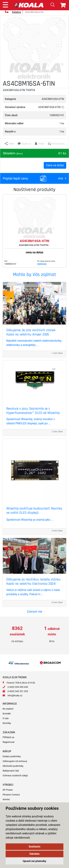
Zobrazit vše (34, 612)
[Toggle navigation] (5, 4)
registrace (42, 264)
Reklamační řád (11, 771)
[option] (17, 635)
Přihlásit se (8, 737)
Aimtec (6, 799)
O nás (6, 718)
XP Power (8, 790)
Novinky (7, 723)
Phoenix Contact (11, 795)
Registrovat (9, 742)
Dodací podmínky (12, 756)
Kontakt (7, 714)
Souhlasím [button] (34, 847)
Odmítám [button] (35, 854)
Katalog (17, 12)
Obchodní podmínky (13, 766)
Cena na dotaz (55, 165)
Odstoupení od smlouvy (15, 761)
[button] (9, 144)
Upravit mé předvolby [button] (34, 861)
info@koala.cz (15, 695)
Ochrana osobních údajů (15, 775)
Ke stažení (8, 709)
